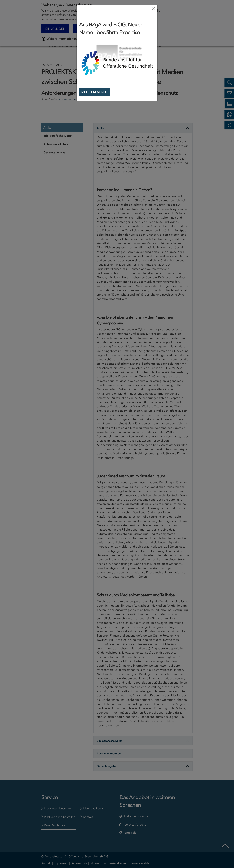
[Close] (153, 9)
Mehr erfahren (94, 92)
